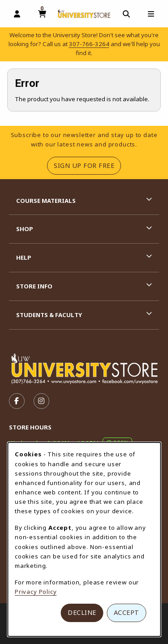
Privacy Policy (36, 592)
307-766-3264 (89, 44)
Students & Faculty (49, 315)
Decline (82, 612)
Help (24, 258)
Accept (127, 612)
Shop (25, 229)
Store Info (34, 286)
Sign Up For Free (87, 165)
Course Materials (46, 201)
